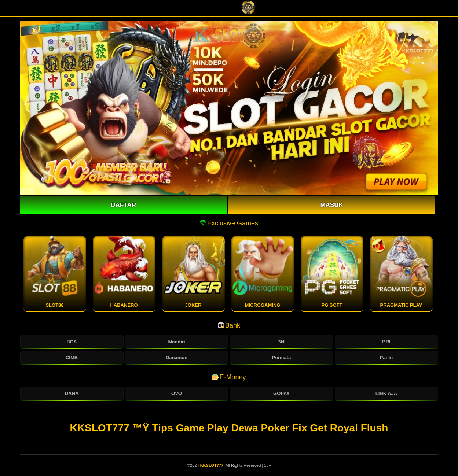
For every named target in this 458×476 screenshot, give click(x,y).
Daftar (123, 205)
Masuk (331, 205)
